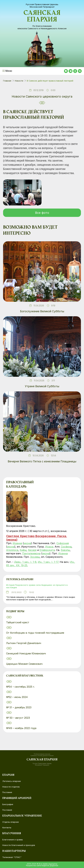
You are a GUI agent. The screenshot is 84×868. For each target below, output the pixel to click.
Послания (7, 792)
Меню (9, 71)
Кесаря (32, 550)
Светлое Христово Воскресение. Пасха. (37, 536)
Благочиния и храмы (13, 840)
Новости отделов (11, 787)
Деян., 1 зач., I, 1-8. (26, 562)
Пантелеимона (31, 553)
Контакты (7, 827)
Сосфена (66, 547)
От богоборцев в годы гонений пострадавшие (35, 633)
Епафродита (47, 550)
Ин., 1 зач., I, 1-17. (48, 562)
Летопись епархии (20, 580)
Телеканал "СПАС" (12, 857)
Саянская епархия (42, 17)
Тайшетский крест (18, 622)
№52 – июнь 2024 (17, 697)
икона (12, 540)
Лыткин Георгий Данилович (24, 643)
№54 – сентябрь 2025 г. (20, 687)
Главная (7, 81)
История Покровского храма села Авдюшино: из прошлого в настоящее (37, 586)
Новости (19, 81)
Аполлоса (12, 550)
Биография (8, 804)
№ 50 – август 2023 (18, 718)
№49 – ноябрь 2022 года (21, 728)
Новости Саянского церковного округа (42, 96)
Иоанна (17, 543)
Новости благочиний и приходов (19, 845)
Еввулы (65, 550)
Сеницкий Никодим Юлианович (26, 653)
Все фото (42, 213)
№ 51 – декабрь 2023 (19, 707)
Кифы (23, 550)
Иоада (49, 547)
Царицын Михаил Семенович (25, 664)
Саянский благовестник (25, 676)
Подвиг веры (15, 612)
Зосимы (35, 557)
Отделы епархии (11, 822)
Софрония (63, 543)
